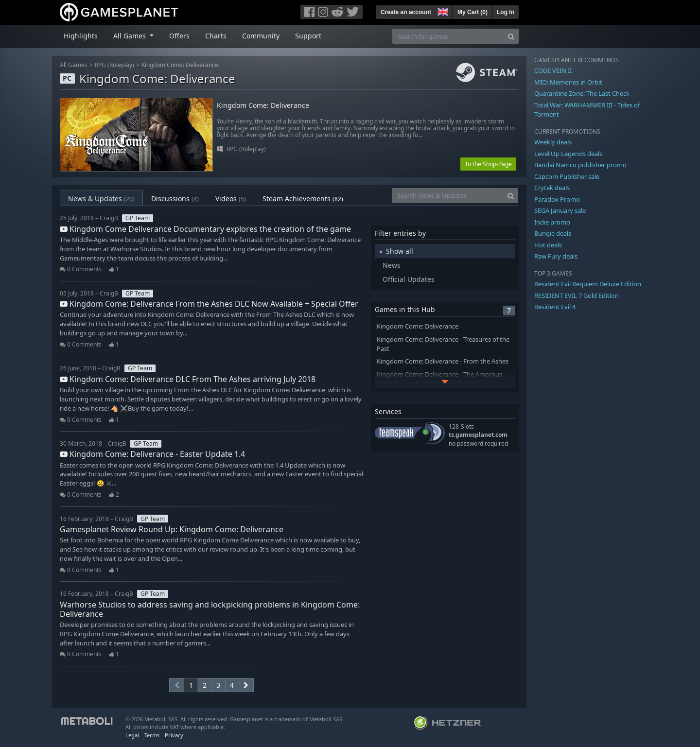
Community (261, 36)
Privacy (174, 735)
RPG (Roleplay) (114, 65)
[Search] (511, 36)
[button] (442, 11)
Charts (216, 36)
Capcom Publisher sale (567, 176)
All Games (74, 65)
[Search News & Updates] (448, 196)
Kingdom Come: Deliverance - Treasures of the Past (443, 344)
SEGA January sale (560, 210)
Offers (179, 36)
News (392, 265)
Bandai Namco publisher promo (580, 165)
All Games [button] (131, 36)
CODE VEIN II (553, 70)
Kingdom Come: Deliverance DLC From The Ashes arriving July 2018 (188, 379)
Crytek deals (552, 188)
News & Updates (101, 199)
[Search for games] (448, 36)
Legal (132, 735)
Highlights (81, 36)
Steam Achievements (303, 199)
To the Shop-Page (488, 164)
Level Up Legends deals (568, 154)
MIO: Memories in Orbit (568, 82)
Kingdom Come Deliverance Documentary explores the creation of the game (205, 229)
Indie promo (552, 222)
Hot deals (548, 245)
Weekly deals (553, 142)
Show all (400, 251)
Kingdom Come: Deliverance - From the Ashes (443, 361)
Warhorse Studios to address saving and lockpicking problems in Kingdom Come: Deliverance (210, 609)
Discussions (175, 199)
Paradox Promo (557, 199)
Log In (506, 12)
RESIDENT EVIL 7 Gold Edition (577, 295)
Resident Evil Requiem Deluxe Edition (588, 284)
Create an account (406, 12)
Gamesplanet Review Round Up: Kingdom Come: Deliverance (172, 529)
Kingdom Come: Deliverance (180, 65)
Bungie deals (553, 233)
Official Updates (409, 279)
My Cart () (472, 12)
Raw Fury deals (556, 256)
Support (308, 36)
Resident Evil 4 (555, 307)
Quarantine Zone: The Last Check (582, 93)
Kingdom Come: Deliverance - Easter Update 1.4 (152, 454)
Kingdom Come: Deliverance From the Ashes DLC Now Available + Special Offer (209, 304)
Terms (152, 735)
